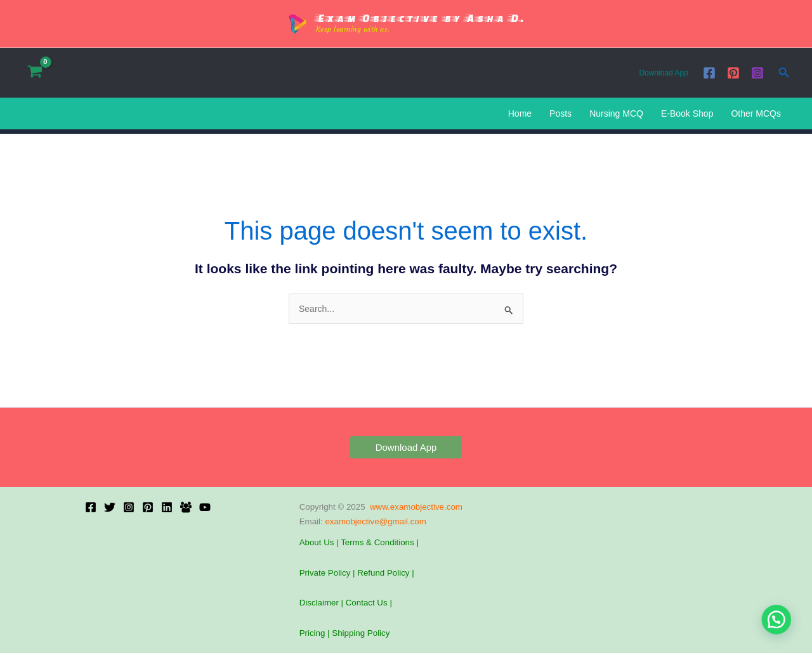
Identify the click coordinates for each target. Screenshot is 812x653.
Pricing (312, 633)
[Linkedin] (167, 507)
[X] (110, 507)
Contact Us (368, 603)
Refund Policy (383, 573)
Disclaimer (319, 603)
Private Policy (325, 573)
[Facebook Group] (186, 507)
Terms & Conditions (377, 542)
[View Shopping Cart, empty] (35, 73)
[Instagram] (757, 73)
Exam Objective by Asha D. (420, 18)
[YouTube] (205, 507)
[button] (784, 73)
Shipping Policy (361, 633)
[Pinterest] (733, 73)
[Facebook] (709, 73)
